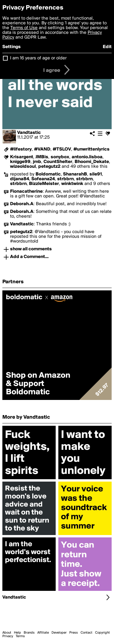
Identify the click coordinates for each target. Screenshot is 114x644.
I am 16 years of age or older (38, 58)
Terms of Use (24, 28)
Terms (20, 636)
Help (17, 633)
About (7, 633)
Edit (107, 47)
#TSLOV (62, 149)
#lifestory (21, 149)
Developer (59, 633)
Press (74, 633)
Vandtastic (29, 133)
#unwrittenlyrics (91, 149)
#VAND (42, 149)
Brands (29, 633)
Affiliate (43, 633)
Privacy (8, 636)
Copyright (102, 633)
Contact (86, 633)
